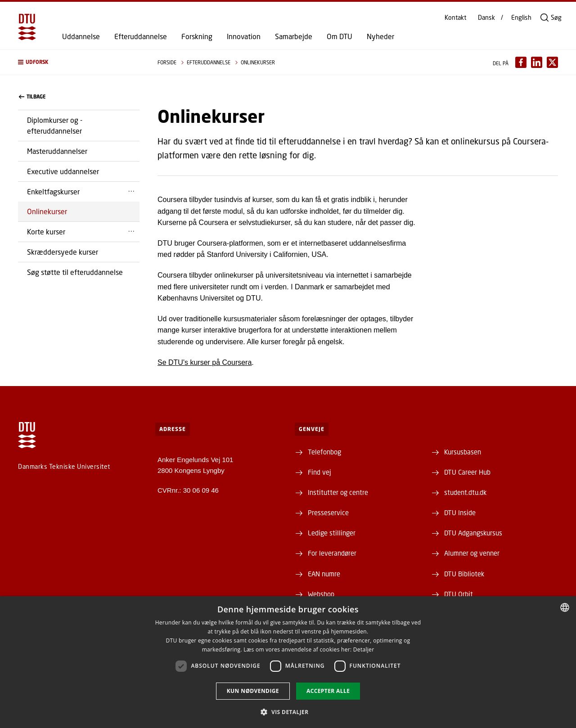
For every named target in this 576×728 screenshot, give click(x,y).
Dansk (486, 18)
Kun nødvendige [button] (253, 691)
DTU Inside (460, 512)
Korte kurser (46, 231)
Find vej (319, 472)
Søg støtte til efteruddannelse (75, 272)
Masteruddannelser (57, 151)
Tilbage (32, 97)
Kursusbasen (463, 452)
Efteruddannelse (141, 36)
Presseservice (328, 512)
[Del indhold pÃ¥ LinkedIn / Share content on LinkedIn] (537, 62)
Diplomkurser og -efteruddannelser (55, 125)
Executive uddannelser (63, 171)
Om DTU (340, 36)
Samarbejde (294, 36)
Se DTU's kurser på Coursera (205, 362)
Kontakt (455, 18)
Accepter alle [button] (328, 691)
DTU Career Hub (467, 472)
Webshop (321, 594)
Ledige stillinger (332, 533)
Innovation (244, 36)
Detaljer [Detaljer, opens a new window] (364, 649)
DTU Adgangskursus (473, 533)
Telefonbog (324, 452)
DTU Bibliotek (464, 574)
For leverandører (332, 553)
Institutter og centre (338, 492)
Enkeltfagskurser (53, 191)
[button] (79, 62)
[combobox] (565, 607)
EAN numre (324, 574)
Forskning (197, 36)
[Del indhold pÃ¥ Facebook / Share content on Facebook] (521, 62)
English (521, 18)
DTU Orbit (459, 594)
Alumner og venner (472, 553)
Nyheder (380, 36)
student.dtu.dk (465, 492)
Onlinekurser (47, 211)
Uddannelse (81, 36)
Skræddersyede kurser (63, 252)
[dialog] (288, 662)
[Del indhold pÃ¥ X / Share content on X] (552, 62)
